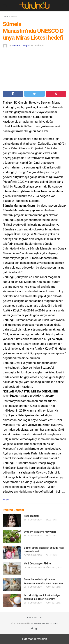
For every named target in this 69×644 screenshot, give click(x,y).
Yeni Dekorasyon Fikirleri (38, 564)
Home (6, 16)
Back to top (34, 618)
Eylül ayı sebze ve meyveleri (40, 532)
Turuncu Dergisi (21, 46)
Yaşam (14, 16)
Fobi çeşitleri (31, 516)
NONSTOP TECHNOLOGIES (44, 624)
